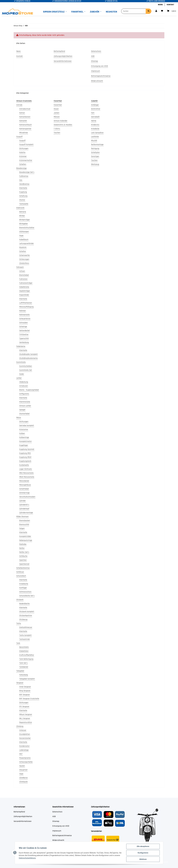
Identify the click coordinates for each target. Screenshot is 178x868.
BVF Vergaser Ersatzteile (29, 699)
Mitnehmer (24, 133)
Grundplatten (25, 734)
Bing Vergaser (25, 691)
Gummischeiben (26, 366)
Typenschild (24, 338)
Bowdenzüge (21, 168)
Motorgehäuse (25, 485)
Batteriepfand (59, 51)
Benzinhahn (24, 647)
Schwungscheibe (26, 762)
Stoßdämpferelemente (28, 358)
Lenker (19, 378)
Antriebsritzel (25, 109)
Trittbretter (24, 334)
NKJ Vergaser (25, 718)
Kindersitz (95, 125)
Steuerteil (23, 770)
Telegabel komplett (27, 679)
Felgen (22, 528)
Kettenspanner (25, 129)
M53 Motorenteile (26, 473)
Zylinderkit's (24, 505)
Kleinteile (23, 188)
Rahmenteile (24, 315)
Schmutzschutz (25, 592)
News (160, 5)
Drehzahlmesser (26, 627)
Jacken (57, 113)
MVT (21, 754)
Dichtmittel (96, 109)
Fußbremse (24, 176)
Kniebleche (24, 584)
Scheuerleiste (25, 319)
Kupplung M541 (25, 457)
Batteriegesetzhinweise (101, 76)
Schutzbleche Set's (27, 596)
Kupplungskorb (25, 461)
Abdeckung (24, 382)
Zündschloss (24, 263)
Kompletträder (25, 536)
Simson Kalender (61, 121)
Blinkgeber (24, 224)
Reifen (22, 548)
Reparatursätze (26, 722)
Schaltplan (95, 152)
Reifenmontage (97, 145)
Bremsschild (24, 524)
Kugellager (24, 445)
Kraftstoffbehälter (27, 655)
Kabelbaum (24, 240)
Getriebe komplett (27, 426)
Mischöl (94, 141)
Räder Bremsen (22, 517)
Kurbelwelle (24, 465)
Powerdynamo (25, 758)
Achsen (22, 271)
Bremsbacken (25, 521)
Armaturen (24, 386)
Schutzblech (21, 576)
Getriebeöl (95, 117)
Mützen (57, 117)
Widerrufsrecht (97, 81)
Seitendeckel (25, 331)
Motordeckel (24, 481)
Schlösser (20, 572)
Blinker (22, 216)
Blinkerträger (25, 220)
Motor (19, 418)
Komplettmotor (25, 441)
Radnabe (23, 544)
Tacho (19, 623)
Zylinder (23, 501)
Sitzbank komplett (27, 612)
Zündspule (23, 782)
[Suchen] (133, 11)
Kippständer (24, 295)
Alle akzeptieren (143, 846)
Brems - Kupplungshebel (29, 390)
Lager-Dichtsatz (26, 469)
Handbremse (24, 184)
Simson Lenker (25, 406)
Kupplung (23, 192)
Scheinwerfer (25, 255)
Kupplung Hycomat (27, 449)
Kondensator (24, 746)
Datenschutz (96, 51)
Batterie (23, 212)
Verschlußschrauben (27, 497)
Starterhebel (24, 414)
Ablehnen (143, 859)
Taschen (57, 133)
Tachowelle (24, 204)
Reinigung (95, 148)
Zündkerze (23, 778)
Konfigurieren (143, 853)
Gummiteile (21, 362)
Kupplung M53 (25, 453)
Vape (21, 774)
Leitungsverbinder (27, 243)
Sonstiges (95, 156)
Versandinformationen (63, 61)
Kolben (22, 433)
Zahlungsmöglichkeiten (63, 56)
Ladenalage (24, 750)
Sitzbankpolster (26, 616)
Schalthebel (24, 489)
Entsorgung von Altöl (100, 66)
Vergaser (20, 683)
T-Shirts (57, 129)
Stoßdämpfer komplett (29, 354)
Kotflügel (23, 588)
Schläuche (23, 556)
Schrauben (24, 323)
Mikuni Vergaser (26, 714)
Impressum (95, 71)
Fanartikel (58, 105)
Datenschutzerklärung (27, 858)
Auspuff (19, 137)
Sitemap (95, 61)
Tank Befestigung (26, 659)
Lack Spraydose (97, 133)
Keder (22, 374)
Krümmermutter (26, 160)
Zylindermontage (26, 513)
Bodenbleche (24, 604)
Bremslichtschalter (27, 228)
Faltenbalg (24, 675)
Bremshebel (24, 275)
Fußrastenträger (26, 283)
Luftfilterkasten (26, 303)
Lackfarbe (95, 137)
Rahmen (23, 311)
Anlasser (23, 730)
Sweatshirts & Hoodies (63, 125)
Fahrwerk (20, 267)
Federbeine (21, 346)
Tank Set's (23, 663)
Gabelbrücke (24, 287)
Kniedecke (95, 129)
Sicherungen (24, 259)
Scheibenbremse (23, 568)
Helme (94, 121)
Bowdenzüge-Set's (27, 172)
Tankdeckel (24, 667)
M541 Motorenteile (27, 477)
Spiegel (22, 410)
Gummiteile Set (26, 370)
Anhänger (95, 105)
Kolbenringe (24, 437)
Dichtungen (24, 148)
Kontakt (170, 5)
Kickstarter (24, 429)
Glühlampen (24, 232)
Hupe (21, 236)
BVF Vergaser (25, 695)
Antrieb (19, 105)
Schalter (23, 251)
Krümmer (23, 156)
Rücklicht (23, 247)
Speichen (23, 560)
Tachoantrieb (25, 639)
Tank (18, 643)
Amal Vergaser (25, 687)
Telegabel (20, 671)
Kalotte (22, 152)
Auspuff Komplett (26, 145)
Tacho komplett (25, 635)
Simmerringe (24, 493)
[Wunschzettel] (162, 11)
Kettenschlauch (25, 125)
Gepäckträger (25, 291)
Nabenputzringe (26, 540)
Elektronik (20, 208)
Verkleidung (24, 342)
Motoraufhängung (26, 307)
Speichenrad (24, 564)
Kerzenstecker (25, 738)
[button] (156, 11)
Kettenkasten (25, 117)
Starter (22, 200)
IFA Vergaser (24, 707)
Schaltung (23, 196)
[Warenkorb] (172, 11)
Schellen (23, 164)
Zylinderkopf (24, 509)
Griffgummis (24, 394)
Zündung (20, 726)
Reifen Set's (24, 552)
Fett (93, 113)
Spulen (22, 766)
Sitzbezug (23, 619)
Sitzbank (20, 600)
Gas (21, 180)
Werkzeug (95, 164)
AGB (93, 56)
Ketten (22, 113)
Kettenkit (23, 121)
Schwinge (23, 327)
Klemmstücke (25, 402)
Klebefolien (24, 651)
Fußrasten (23, 279)
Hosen (56, 109)
